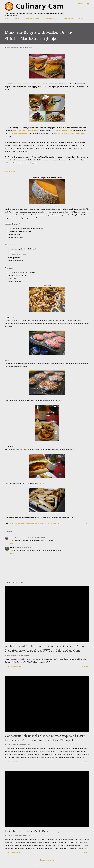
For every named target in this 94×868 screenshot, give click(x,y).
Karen (12, 548)
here (41, 87)
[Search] (80, 4)
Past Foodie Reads (69, 18)
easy (46, 524)
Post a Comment (16, 667)
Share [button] (85, 524)
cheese (42, 524)
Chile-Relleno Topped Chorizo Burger (73, 134)
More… (81, 18)
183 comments (16, 853)
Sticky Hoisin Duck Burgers (19, 134)
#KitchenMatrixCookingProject (21, 524)
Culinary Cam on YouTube (32, 18)
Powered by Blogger (47, 860)
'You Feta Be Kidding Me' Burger (63, 131)
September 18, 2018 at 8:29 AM (37, 538)
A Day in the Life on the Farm (18, 538)
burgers (36, 524)
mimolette (52, 524)
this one (43, 484)
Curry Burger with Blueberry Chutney (25, 131)
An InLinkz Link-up (11, 172)
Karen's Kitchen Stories (27, 84)
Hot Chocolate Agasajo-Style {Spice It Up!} (32, 831)
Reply (12, 543)
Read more (86, 667)
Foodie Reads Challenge (51, 18)
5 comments (15, 762)
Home (7, 18)
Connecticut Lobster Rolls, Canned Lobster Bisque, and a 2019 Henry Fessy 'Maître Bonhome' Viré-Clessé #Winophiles (45, 738)
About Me (16, 18)
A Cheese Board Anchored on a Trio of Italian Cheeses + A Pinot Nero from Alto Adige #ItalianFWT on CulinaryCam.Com (46, 648)
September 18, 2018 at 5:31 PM (24, 548)
